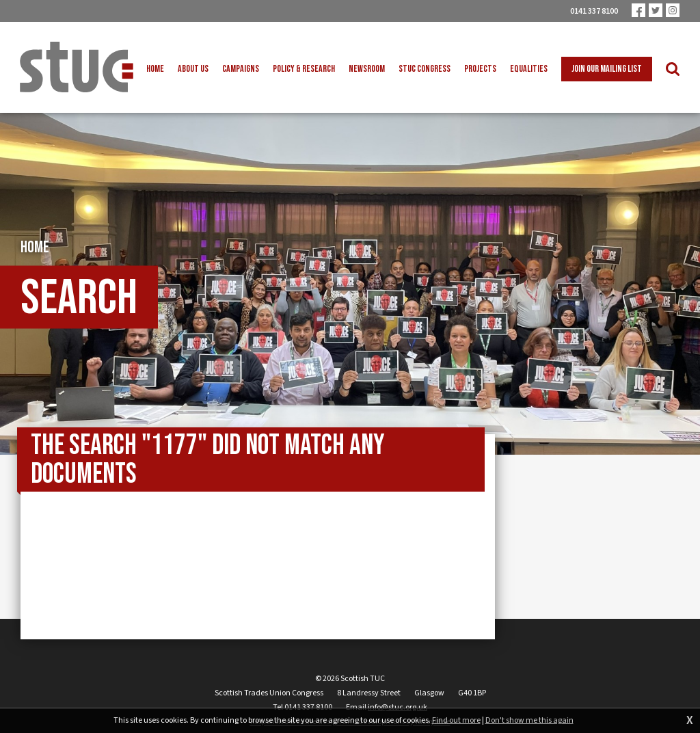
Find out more (456, 721)
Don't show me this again (529, 721)
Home (35, 249)
